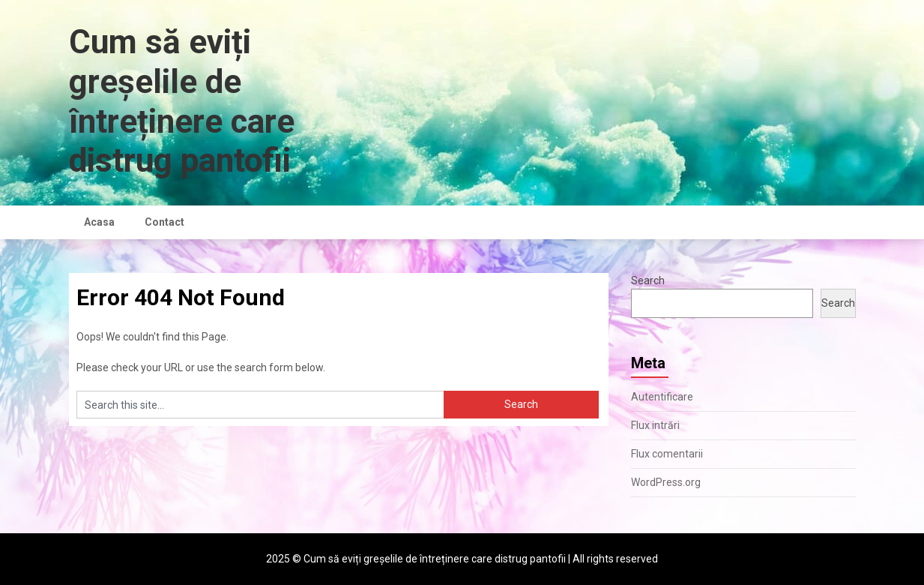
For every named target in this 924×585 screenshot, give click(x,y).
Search (648, 280)
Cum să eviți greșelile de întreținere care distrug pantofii (182, 101)
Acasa (99, 222)
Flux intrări (655, 425)
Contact (164, 222)
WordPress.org (666, 482)
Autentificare (662, 397)
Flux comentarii (667, 454)
